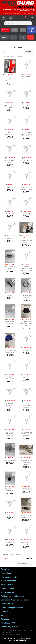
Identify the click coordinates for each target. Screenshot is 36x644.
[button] (31, 30)
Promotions (6, 573)
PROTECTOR (10, 214)
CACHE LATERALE (26, 350)
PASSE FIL (10, 187)
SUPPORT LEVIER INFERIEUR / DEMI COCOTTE (26, 434)
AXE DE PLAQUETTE (26, 160)
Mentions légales (8, 592)
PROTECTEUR (26, 77)
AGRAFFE (10, 238)
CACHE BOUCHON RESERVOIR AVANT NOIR (26, 324)
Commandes (6, 611)
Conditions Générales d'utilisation (15, 600)
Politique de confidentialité (12, 596)
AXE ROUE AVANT (10, 542)
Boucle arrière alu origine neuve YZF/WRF (26, 462)
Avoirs (4, 615)
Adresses (5, 619)
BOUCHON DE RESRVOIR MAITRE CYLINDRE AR (26, 134)
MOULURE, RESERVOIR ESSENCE (10, 405)
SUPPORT (26, 377)
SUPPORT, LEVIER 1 (10, 460)
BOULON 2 (26, 214)
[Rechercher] (18, 23)
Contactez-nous (8, 588)
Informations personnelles (12, 608)
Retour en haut (25, 564)
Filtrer (28, 52)
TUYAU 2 (10, 295)
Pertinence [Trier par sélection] (12, 52)
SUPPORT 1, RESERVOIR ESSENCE (10, 434)
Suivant (29, 558)
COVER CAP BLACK (26, 489)
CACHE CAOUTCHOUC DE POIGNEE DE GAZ (26, 269)
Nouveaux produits (9, 577)
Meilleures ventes (8, 581)
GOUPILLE (26, 106)
